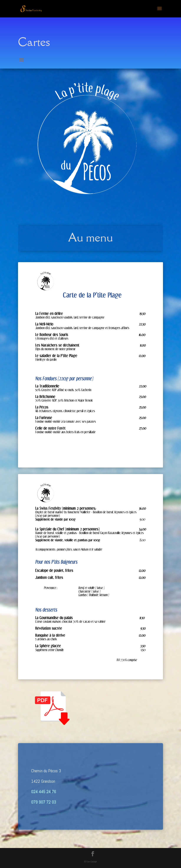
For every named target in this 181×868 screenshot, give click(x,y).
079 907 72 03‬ (44, 802)
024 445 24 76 (44, 792)
